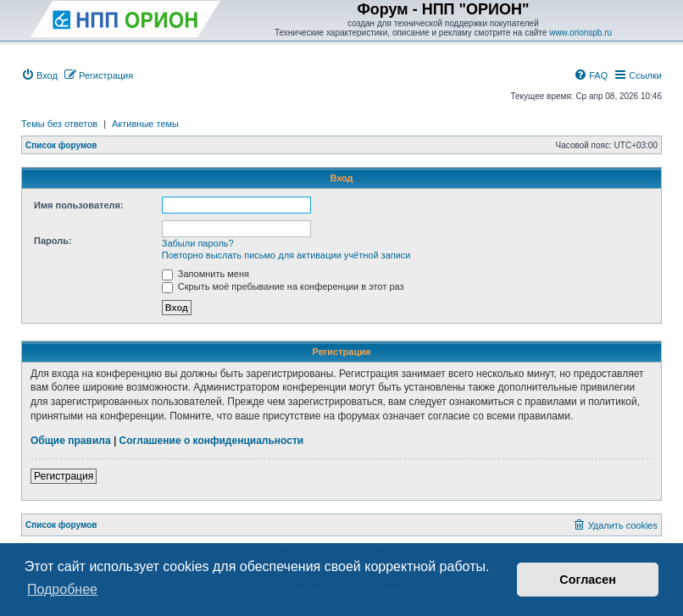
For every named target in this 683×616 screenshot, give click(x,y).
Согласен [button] (588, 580)
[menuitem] (39, 75)
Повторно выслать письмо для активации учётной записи (286, 255)
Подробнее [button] (62, 589)
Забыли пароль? (198, 243)
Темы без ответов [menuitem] (59, 124)
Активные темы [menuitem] (145, 124)
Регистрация (64, 476)
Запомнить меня (205, 274)
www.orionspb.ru (580, 33)
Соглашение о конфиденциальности (212, 441)
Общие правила (71, 441)
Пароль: (53, 241)
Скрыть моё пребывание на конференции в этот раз (283, 286)
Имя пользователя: (79, 205)
